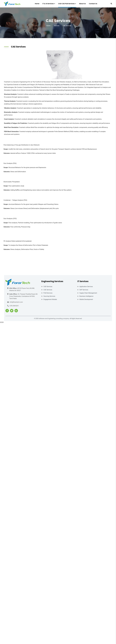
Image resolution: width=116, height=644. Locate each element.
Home (48, 26)
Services (57, 26)
